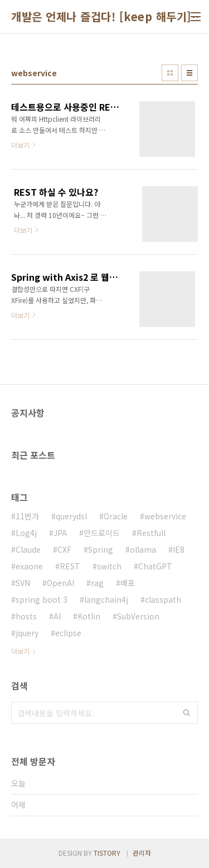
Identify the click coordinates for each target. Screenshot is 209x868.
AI (57, 616)
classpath (163, 599)
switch (109, 566)
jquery (27, 633)
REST (70, 566)
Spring (101, 549)
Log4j (26, 533)
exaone (29, 566)
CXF (64, 549)
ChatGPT (155, 566)
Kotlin (89, 616)
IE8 (179, 549)
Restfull (151, 533)
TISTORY (107, 853)
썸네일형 (170, 73)
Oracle (116, 516)
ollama (143, 549)
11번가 (27, 516)
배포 (128, 583)
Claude (28, 549)
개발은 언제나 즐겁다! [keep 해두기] (101, 17)
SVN (23, 583)
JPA (60, 533)
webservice (165, 516)
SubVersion (138, 616)
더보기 (20, 651)
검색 (187, 713)
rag (97, 583)
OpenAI (60, 583)
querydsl (71, 516)
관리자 (142, 853)
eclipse (68, 633)
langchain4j (106, 599)
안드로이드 (102, 533)
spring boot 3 (42, 599)
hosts (26, 616)
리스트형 (189, 73)
